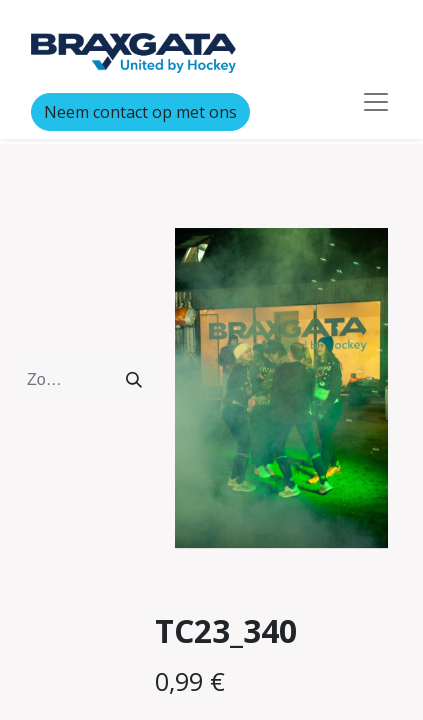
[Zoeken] (134, 380)
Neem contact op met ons (140, 112)
